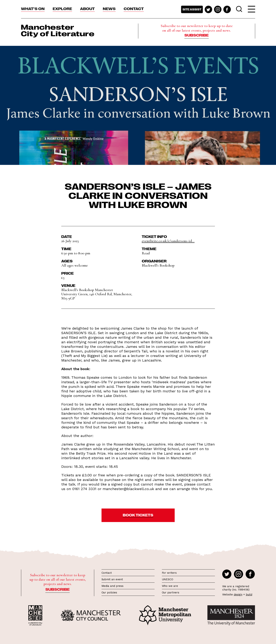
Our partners (171, 593)
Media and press (113, 586)
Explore (62, 8)
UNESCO (168, 579)
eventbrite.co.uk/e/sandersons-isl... (168, 241)
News (109, 8)
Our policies (109, 593)
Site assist (192, 9)
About (87, 8)
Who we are (170, 586)
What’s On (33, 8)
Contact (134, 8)
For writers (169, 573)
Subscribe (197, 35)
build (249, 595)
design (238, 595)
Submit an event (112, 579)
